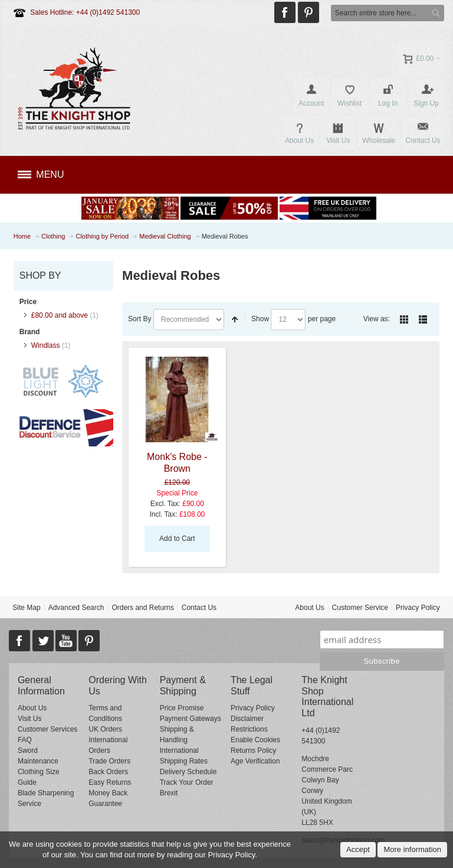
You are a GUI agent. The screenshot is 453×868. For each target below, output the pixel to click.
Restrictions (249, 729)
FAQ (25, 740)
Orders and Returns (142, 608)
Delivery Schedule (188, 772)
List (423, 319)
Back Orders (108, 772)
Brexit (169, 793)
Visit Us (29, 719)
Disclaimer (247, 719)
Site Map (26, 608)
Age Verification (255, 761)
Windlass (46, 345)
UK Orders (105, 729)
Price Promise (182, 708)
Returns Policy (253, 750)
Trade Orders (109, 761)
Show (260, 319)
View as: (377, 319)
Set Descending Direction (235, 319)
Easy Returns (110, 782)
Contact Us (199, 608)
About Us (309, 608)
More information (412, 849)
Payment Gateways (191, 719)
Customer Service (360, 608)
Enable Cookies (255, 740)
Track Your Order (187, 782)
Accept (358, 849)
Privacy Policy (418, 608)
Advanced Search (76, 608)
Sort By (139, 319)
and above (60, 315)
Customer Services (47, 729)
